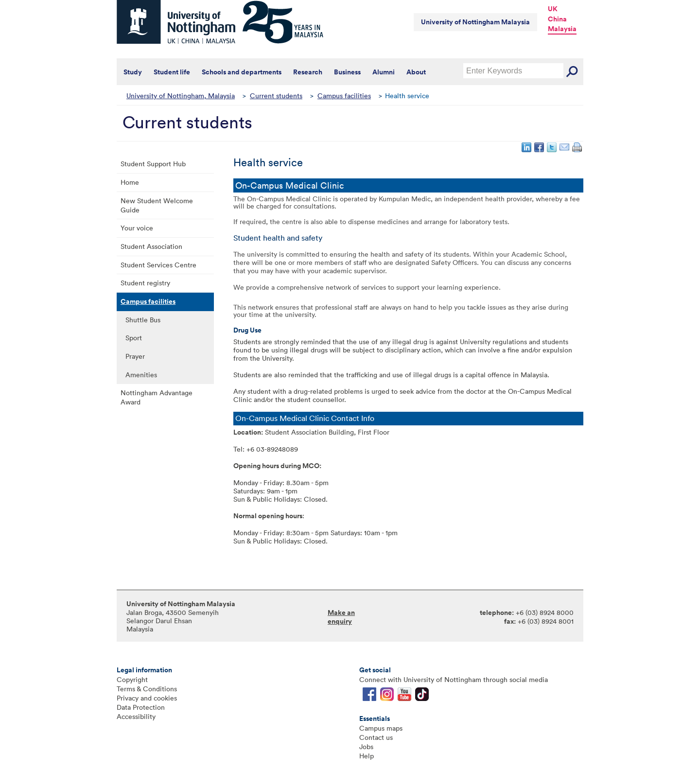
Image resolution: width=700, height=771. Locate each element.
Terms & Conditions (147, 689)
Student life (172, 72)
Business (347, 72)
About (416, 72)
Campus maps (381, 728)
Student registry (145, 283)
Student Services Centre (158, 265)
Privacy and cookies (147, 698)
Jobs (366, 746)
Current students (276, 96)
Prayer (135, 356)
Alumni (384, 72)
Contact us (376, 737)
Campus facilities (344, 96)
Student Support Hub (153, 164)
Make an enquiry (341, 617)
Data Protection (141, 707)
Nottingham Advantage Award (157, 397)
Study (133, 72)
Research (308, 72)
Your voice (137, 228)
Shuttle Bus (143, 320)
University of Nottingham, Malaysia (181, 96)
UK (553, 9)
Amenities (141, 375)
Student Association (151, 246)
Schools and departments (242, 72)
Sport (134, 338)
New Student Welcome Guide (157, 205)
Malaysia (562, 29)
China (557, 19)
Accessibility (136, 716)
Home (130, 182)
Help (367, 756)
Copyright (132, 679)
